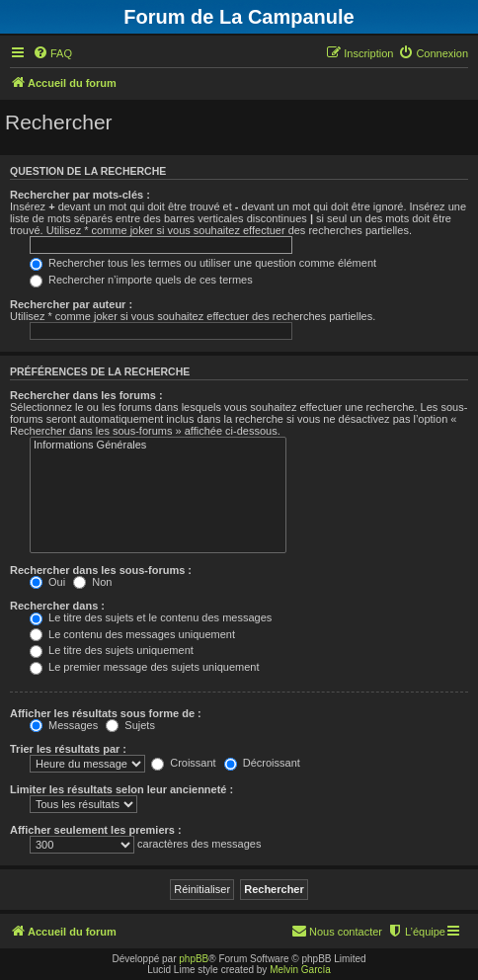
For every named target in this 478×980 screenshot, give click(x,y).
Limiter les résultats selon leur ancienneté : (121, 789)
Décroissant (262, 763)
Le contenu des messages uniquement (132, 634)
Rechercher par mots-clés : (80, 195)
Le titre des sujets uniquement (112, 650)
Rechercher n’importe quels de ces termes (141, 280)
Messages (64, 725)
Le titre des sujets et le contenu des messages (151, 617)
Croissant (184, 763)
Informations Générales (158, 446)
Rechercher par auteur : (71, 304)
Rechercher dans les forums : (86, 395)
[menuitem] (52, 53)
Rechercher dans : (57, 606)
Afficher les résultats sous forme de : (106, 713)
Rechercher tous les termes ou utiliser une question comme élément (203, 263)
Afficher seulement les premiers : (96, 830)
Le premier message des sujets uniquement (144, 667)
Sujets (130, 725)
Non (92, 582)
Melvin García (300, 970)
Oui (47, 582)
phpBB (194, 959)
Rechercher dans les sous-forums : (101, 570)
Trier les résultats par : (68, 749)
